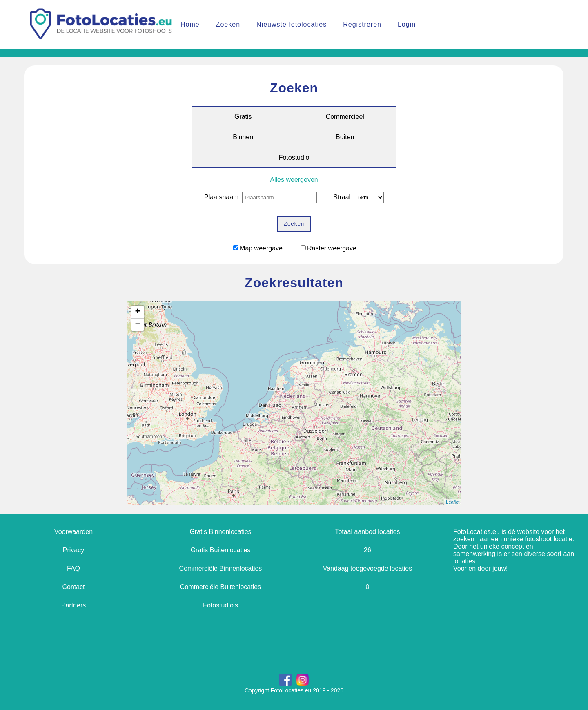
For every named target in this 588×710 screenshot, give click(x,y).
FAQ (73, 568)
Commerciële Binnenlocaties (221, 568)
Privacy (73, 550)
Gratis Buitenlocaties (221, 550)
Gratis (243, 117)
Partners (73, 605)
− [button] (137, 325)
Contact (73, 587)
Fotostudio (294, 157)
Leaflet (453, 502)
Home (190, 24)
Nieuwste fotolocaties (292, 24)
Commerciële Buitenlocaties (220, 587)
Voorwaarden (73, 532)
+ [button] (137, 312)
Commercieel (345, 117)
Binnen (243, 137)
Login (407, 24)
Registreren (362, 24)
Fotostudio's (220, 605)
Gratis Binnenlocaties (220, 532)
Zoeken (228, 24)
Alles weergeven (294, 180)
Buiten (345, 137)
